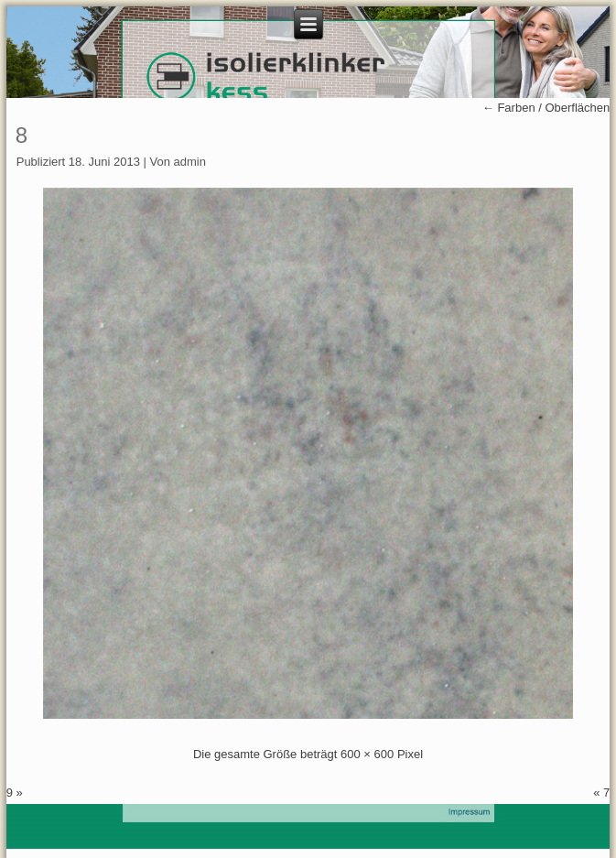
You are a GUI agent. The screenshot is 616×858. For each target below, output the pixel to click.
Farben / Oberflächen (546, 108)
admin (190, 162)
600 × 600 (367, 754)
